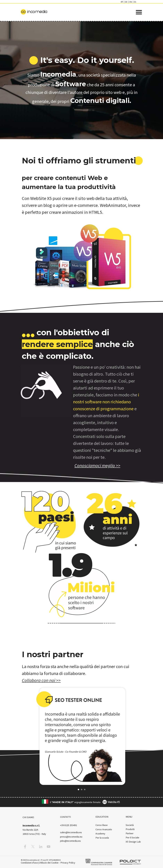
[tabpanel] (81, 60)
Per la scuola (102, 838)
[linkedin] (41, 847)
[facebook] (25, 847)
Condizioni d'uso (29, 863)
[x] (33, 847)
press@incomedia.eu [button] (71, 837)
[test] (97, 465)
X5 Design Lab (133, 842)
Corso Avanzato (104, 829)
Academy (100, 834)
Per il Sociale (132, 838)
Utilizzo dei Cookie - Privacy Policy (57, 863)
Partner (130, 833)
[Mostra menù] (139, 12)
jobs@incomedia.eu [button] (70, 841)
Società (130, 825)
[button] (32, 736)
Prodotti (130, 829)
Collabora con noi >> (41, 680)
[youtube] (49, 847)
